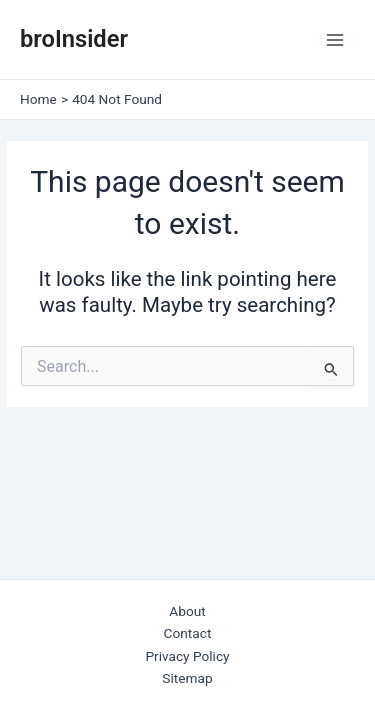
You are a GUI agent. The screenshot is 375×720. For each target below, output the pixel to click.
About (187, 611)
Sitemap (187, 678)
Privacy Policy (187, 656)
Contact (188, 633)
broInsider (74, 39)
